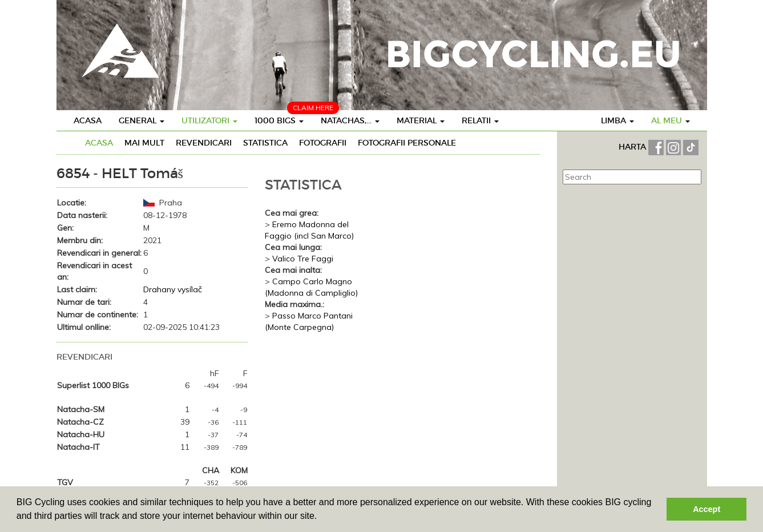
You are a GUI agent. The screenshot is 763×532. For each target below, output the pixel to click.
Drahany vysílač (173, 289)
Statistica (265, 143)
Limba (617, 120)
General (142, 120)
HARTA (633, 147)
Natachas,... (350, 120)
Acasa (88, 120)
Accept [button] (707, 509)
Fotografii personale (407, 143)
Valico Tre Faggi (303, 259)
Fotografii (323, 143)
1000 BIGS (279, 120)
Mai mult (144, 143)
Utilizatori (209, 120)
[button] (321, 517)
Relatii (480, 120)
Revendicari (204, 143)
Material (421, 120)
